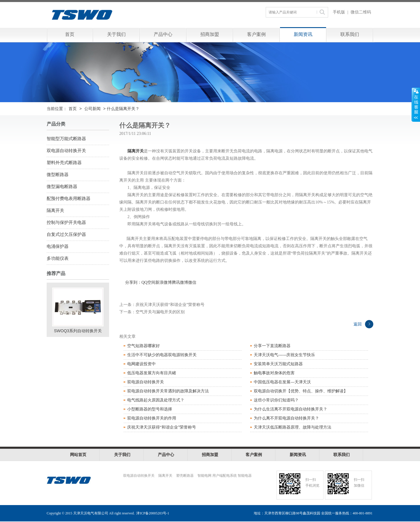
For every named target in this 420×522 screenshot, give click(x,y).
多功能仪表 (58, 258)
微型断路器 (58, 175)
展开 (416, 105)
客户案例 (256, 34)
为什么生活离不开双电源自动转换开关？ (290, 409)
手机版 (339, 12)
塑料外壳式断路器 (64, 163)
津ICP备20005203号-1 (153, 513)
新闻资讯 (303, 34)
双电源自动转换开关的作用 (152, 418)
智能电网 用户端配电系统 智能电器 (225, 476)
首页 (70, 34)
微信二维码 (361, 12)
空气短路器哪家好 (143, 346)
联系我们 (350, 34)
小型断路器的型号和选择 (150, 409)
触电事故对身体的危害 (274, 373)
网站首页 (78, 455)
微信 (192, 282)
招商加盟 (210, 34)
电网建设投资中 (141, 364)
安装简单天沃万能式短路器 (278, 364)
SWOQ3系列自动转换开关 (78, 331)
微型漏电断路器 (62, 187)
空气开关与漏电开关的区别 (160, 312)
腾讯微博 (180, 282)
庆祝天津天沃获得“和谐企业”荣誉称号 (170, 305)
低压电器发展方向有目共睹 (152, 373)
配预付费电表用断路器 (69, 199)
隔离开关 (55, 210)
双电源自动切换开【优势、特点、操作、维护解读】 (301, 391)
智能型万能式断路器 (66, 139)
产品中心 (163, 34)
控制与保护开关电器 (66, 222)
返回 (358, 324)
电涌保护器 (58, 246)
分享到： (133, 282)
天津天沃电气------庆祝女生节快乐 (284, 355)
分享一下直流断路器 (272, 346)
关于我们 (116, 34)
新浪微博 (164, 282)
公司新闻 (92, 109)
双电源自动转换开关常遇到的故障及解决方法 (168, 391)
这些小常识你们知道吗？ (276, 400)
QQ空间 (148, 282)
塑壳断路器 (185, 476)
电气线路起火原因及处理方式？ (156, 400)
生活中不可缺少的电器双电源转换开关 (162, 355)
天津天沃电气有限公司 (114, 15)
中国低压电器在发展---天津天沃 (282, 382)
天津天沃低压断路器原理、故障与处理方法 (293, 427)
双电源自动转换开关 (66, 151)
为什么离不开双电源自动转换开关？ (286, 418)
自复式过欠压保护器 (66, 234)
